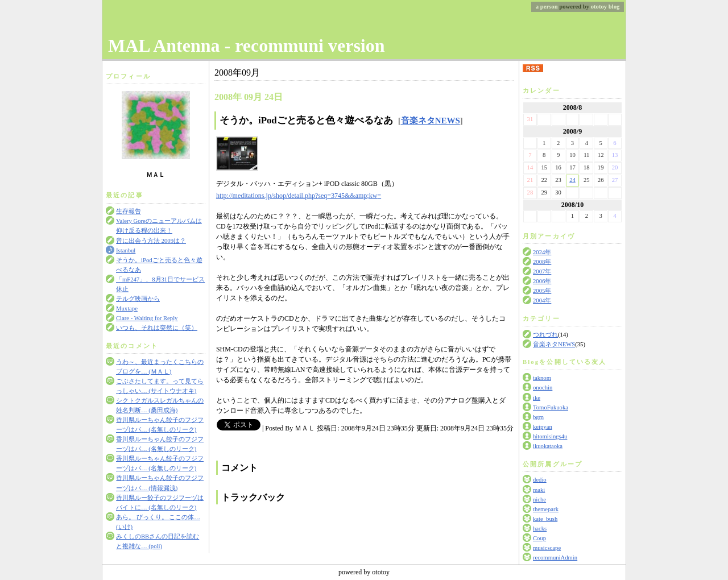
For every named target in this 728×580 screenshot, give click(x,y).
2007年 (542, 272)
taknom (542, 378)
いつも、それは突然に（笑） (157, 328)
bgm (538, 417)
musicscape (547, 548)
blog (614, 7)
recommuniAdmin (555, 558)
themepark (546, 509)
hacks (540, 529)
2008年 (542, 262)
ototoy (599, 7)
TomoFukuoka (551, 407)
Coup (539, 538)
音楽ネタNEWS (554, 344)
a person (547, 7)
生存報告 (129, 211)
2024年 (542, 252)
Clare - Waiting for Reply (147, 318)
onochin (543, 388)
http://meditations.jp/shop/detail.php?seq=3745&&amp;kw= (299, 196)
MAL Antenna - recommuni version (247, 45)
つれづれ (545, 335)
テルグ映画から (138, 299)
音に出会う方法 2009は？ (151, 241)
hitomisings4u (550, 436)
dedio (540, 480)
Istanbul (126, 250)
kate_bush (545, 519)
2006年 (542, 281)
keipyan (543, 427)
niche (539, 500)
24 (572, 180)
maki (539, 490)
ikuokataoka (548, 446)
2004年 (542, 301)
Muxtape (127, 308)
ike (537, 398)
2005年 (542, 291)
